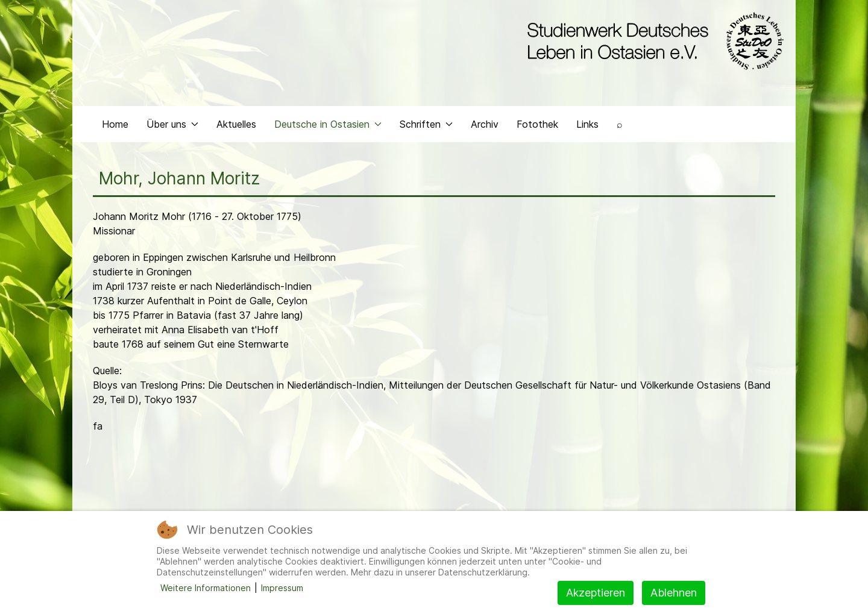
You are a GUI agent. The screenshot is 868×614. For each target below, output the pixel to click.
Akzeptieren (596, 593)
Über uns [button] (172, 124)
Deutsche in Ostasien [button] (328, 124)
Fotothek (537, 124)
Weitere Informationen (206, 588)
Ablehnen (674, 593)
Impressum (282, 588)
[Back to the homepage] (653, 41)
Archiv (485, 124)
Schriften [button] (426, 124)
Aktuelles (236, 124)
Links (587, 124)
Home (115, 124)
